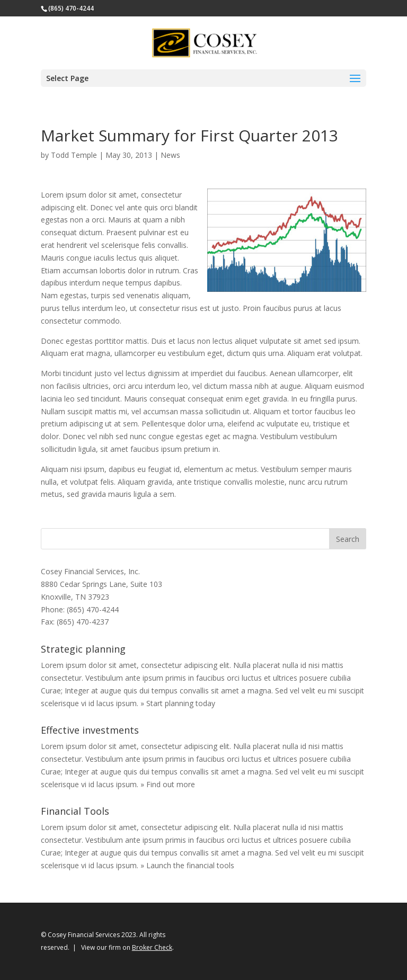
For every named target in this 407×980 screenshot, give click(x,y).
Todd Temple (74, 155)
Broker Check (152, 947)
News (170, 155)
